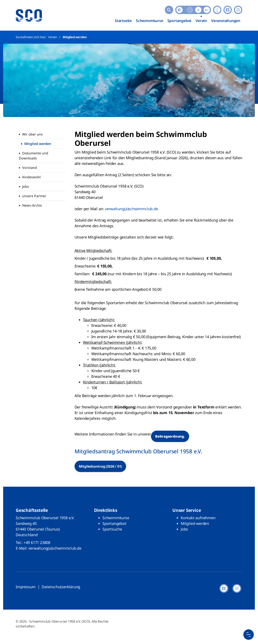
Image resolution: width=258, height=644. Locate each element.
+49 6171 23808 (37, 542)
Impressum (26, 587)
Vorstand (30, 168)
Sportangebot (179, 21)
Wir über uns (32, 134)
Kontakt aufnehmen (198, 518)
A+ (207, 10)
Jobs (26, 186)
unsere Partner (34, 196)
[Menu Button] (249, 635)
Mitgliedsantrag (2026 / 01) (100, 466)
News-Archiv (32, 205)
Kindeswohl (31, 177)
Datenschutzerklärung (61, 587)
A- (190, 10)
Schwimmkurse (150, 21)
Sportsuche (112, 529)
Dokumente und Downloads (34, 156)
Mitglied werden (75, 37)
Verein (201, 21)
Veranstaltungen (226, 21)
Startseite (123, 21)
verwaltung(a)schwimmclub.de (132, 209)
